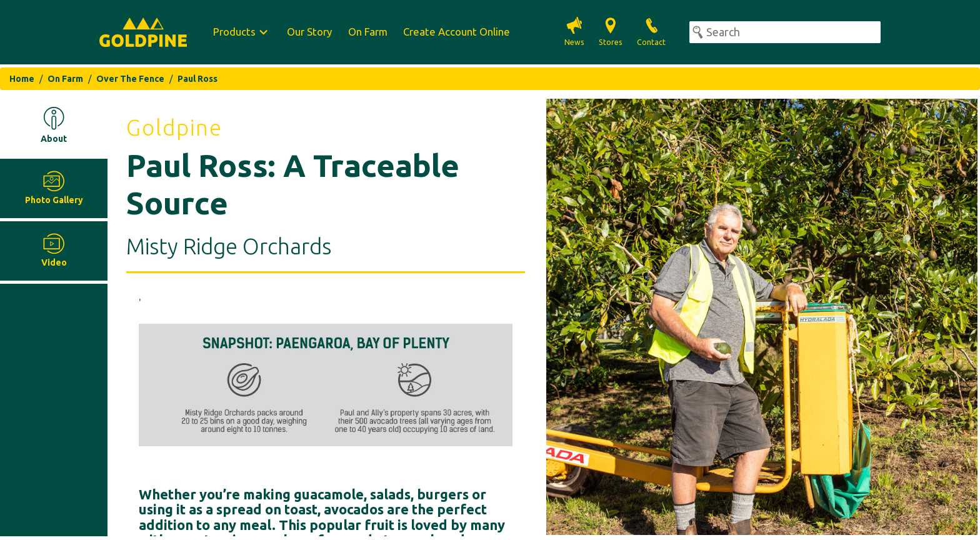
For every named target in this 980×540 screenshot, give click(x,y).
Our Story (309, 32)
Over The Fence (130, 79)
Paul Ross (197, 79)
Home (22, 79)
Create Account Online (457, 32)
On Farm (368, 32)
